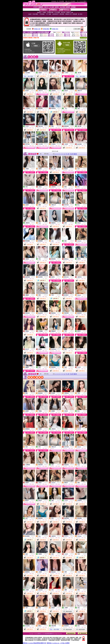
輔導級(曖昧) (46, 29)
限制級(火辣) (37, 29)
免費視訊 (46, 73)
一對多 (33, 73)
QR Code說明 (83, 38)
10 (65, 154)
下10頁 (71, 154)
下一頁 (67, 154)
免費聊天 (72, 73)
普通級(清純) (55, 29)
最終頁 (75, 154)
